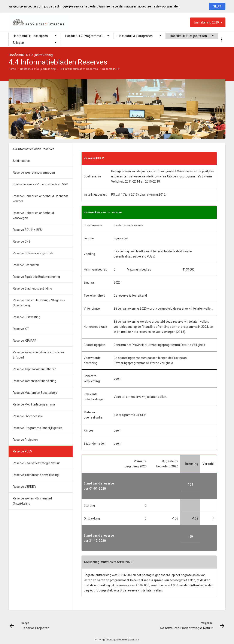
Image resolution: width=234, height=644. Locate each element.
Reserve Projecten (25, 440)
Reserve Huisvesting (27, 317)
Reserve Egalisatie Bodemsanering (36, 277)
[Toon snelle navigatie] (222, 40)
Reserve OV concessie (28, 416)
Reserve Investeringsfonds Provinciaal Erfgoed (39, 355)
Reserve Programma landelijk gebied (38, 428)
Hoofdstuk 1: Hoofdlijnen (30, 36)
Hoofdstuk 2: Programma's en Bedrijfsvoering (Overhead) (89, 36)
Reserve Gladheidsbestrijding (32, 288)
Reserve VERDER (24, 487)
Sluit (217, 6)
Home (12, 69)
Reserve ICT (21, 329)
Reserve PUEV (111, 69)
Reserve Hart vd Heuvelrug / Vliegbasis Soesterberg (39, 303)
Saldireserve (21, 161)
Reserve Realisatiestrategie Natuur (36, 463)
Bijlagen (19, 43)
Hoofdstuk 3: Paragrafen (135, 36)
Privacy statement (117, 640)
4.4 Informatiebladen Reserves (79, 69)
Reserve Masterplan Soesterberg (35, 393)
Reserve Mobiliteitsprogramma (34, 404)
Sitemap (134, 640)
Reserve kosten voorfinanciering (35, 381)
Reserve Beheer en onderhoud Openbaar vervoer (40, 199)
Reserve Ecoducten (26, 265)
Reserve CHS (22, 241)
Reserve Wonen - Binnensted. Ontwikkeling (33, 501)
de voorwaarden (168, 6)
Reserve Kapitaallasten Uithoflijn (35, 369)
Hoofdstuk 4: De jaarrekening (191, 36)
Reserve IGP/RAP (25, 341)
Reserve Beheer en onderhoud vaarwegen (33, 215)
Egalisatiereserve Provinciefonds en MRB (41, 184)
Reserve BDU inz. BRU (28, 230)
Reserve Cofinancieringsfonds (33, 253)
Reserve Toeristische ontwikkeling (36, 475)
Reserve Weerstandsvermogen (34, 173)
